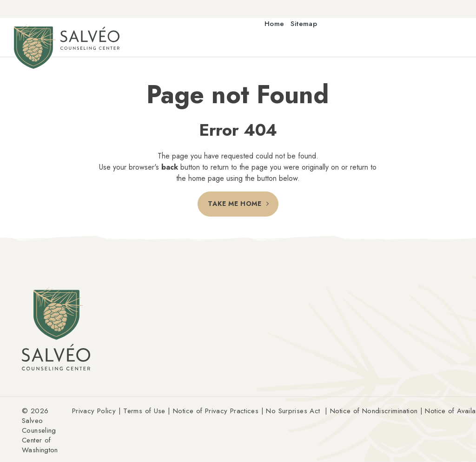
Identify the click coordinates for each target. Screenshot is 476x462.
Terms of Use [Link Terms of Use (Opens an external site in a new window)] (144, 411)
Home (274, 24)
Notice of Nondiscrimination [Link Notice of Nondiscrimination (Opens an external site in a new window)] (374, 411)
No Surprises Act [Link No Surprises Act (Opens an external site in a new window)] (293, 411)
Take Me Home (235, 204)
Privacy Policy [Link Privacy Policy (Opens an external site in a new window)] (94, 411)
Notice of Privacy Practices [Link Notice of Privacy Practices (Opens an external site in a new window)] (216, 411)
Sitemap (304, 24)
